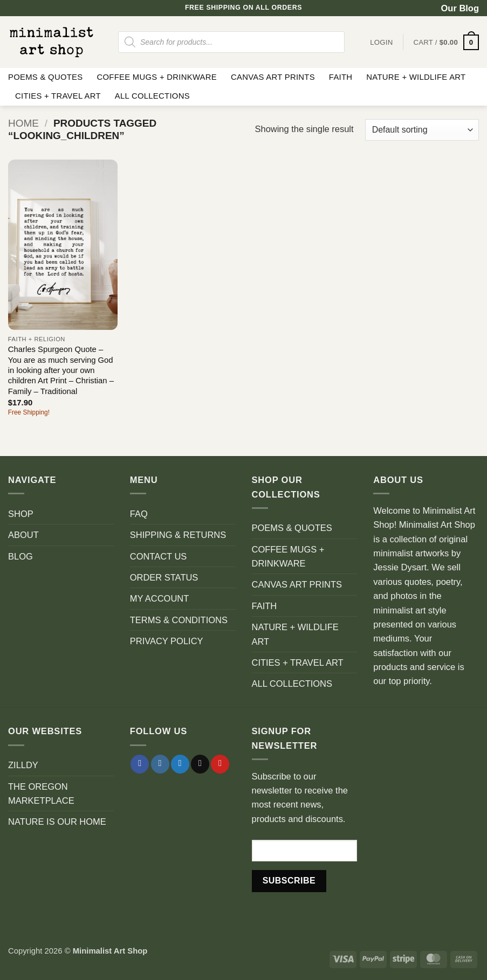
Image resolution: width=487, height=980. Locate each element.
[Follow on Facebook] (140, 764)
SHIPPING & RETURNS (178, 535)
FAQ (139, 514)
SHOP (21, 514)
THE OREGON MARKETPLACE (41, 793)
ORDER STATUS (164, 577)
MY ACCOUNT (160, 598)
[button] (446, 42)
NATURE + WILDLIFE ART (416, 77)
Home (23, 123)
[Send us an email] (200, 764)
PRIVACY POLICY (167, 641)
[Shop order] (422, 130)
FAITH (341, 77)
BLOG (20, 556)
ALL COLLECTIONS (152, 96)
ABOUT (23, 535)
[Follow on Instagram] (160, 764)
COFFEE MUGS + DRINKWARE (157, 77)
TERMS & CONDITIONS (179, 620)
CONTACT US (159, 556)
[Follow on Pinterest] (220, 764)
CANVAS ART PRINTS (273, 77)
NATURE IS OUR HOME (57, 822)
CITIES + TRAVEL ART (58, 96)
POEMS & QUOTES (45, 77)
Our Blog (460, 8)
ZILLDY (23, 765)
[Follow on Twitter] (180, 764)
